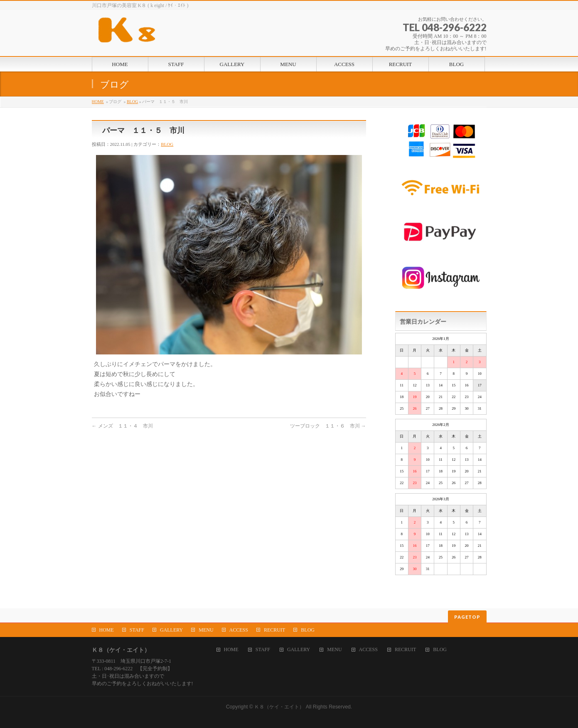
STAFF (137, 630)
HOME (98, 102)
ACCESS (239, 630)
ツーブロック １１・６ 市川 (328, 426)
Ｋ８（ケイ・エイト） (279, 707)
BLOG (132, 102)
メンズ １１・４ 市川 (122, 426)
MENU (206, 630)
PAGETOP (467, 617)
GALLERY (171, 630)
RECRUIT (274, 630)
